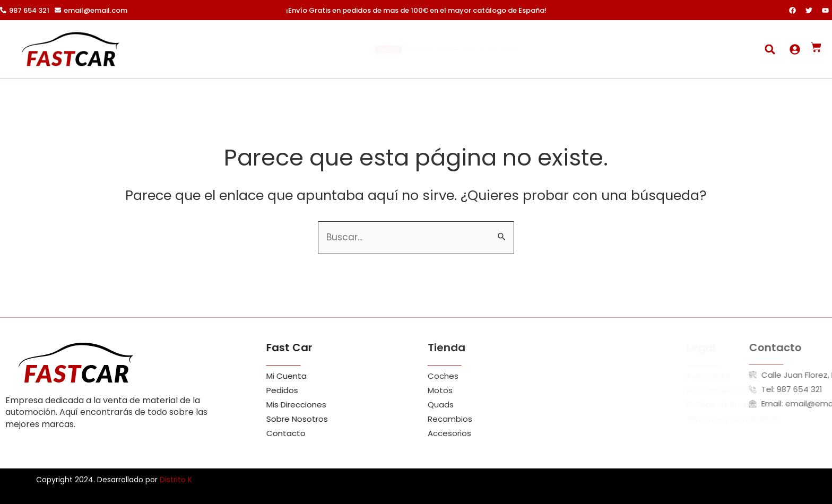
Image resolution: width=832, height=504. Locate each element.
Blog (547, 49)
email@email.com (96, 10)
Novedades (451, 49)
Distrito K (176, 480)
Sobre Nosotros (387, 49)
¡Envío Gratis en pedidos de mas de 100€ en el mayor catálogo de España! (416, 10)
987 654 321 (29, 10)
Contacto (587, 49)
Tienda (505, 49)
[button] (770, 49)
